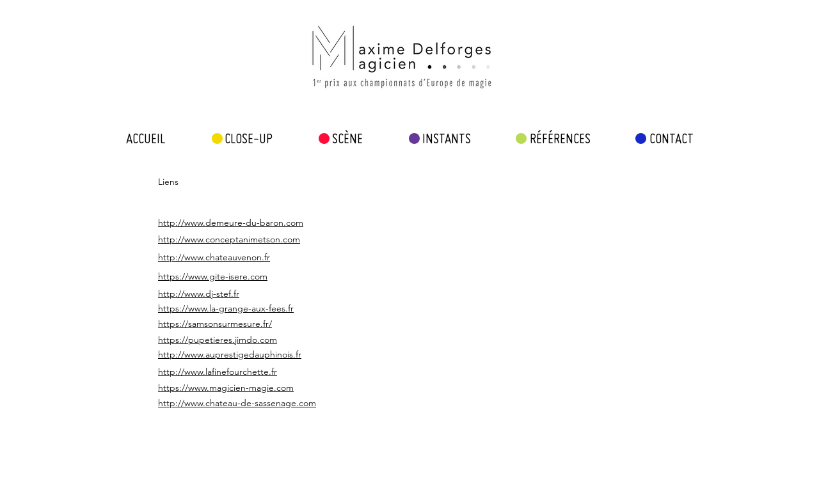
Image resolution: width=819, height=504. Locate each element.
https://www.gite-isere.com (213, 276)
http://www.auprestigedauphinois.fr (230, 354)
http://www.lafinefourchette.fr (218, 372)
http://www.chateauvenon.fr (214, 257)
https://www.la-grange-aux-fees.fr (226, 308)
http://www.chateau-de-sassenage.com (237, 403)
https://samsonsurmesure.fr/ (215, 324)
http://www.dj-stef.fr (199, 294)
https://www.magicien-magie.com (226, 388)
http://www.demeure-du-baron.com (231, 223)
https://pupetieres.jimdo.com (218, 340)
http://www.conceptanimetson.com (229, 239)
